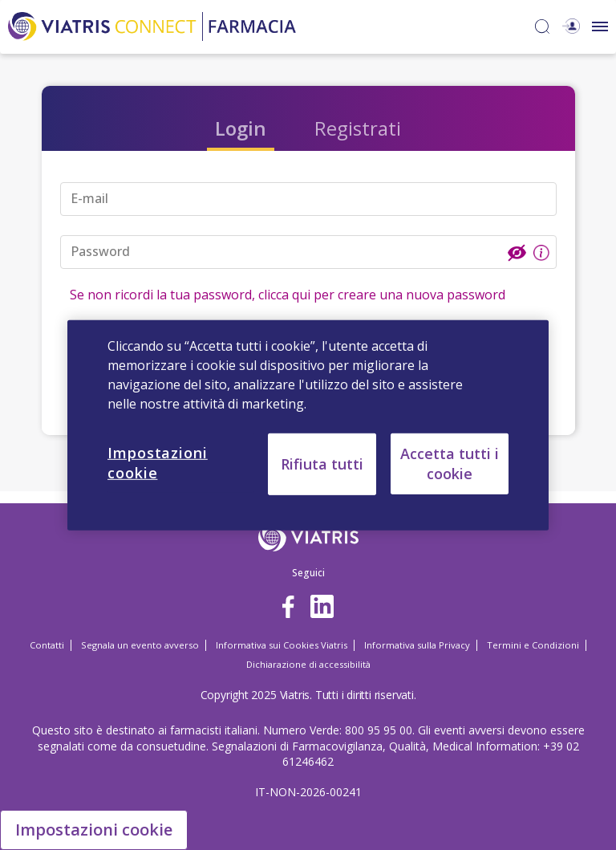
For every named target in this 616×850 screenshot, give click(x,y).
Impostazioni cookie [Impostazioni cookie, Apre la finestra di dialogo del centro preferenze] (158, 462)
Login (241, 128)
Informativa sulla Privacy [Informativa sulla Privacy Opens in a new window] (417, 645)
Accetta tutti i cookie (450, 463)
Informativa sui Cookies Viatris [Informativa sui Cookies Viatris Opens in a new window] (282, 645)
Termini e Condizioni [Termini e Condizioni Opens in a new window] (533, 645)
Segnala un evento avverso (140, 645)
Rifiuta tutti (322, 463)
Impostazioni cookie (94, 830)
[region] (308, 425)
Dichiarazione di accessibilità (308, 664)
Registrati (358, 128)
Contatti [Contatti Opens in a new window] (47, 645)
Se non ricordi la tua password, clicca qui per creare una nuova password (288, 295)
